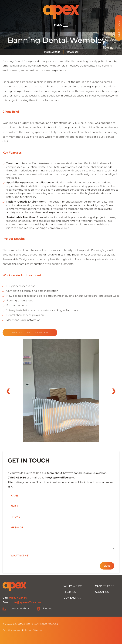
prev (8, 391)
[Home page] (61, 12)
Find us (48, 609)
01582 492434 (52, 52)
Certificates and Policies (17, 630)
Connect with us (19, 609)
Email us (72, 52)
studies (105, 586)
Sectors (70, 592)
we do (73, 586)
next (114, 391)
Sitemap (38, 630)
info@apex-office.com (60, 478)
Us (102, 592)
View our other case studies (30, 333)
